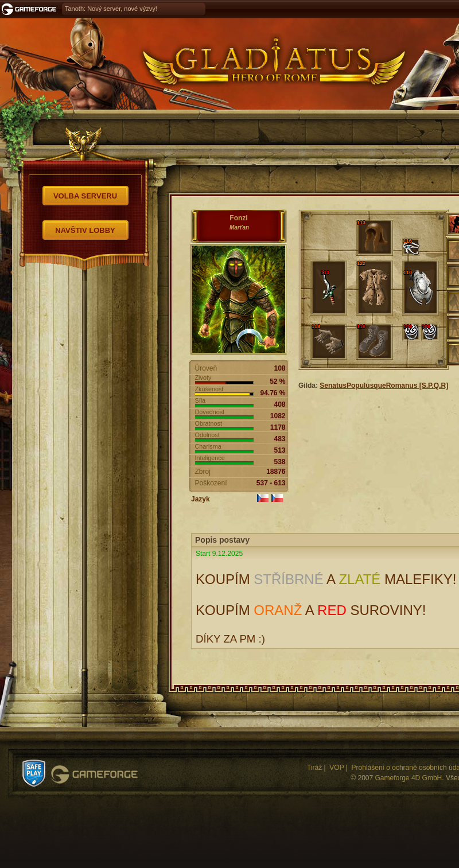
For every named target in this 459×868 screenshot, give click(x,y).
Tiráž (314, 768)
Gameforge (94, 774)
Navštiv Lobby (85, 230)
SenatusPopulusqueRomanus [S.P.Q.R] (384, 386)
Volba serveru (85, 196)
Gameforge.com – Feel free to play (31, 9)
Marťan (239, 227)
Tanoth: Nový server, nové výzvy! (111, 9)
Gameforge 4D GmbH (409, 778)
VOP (337, 768)
